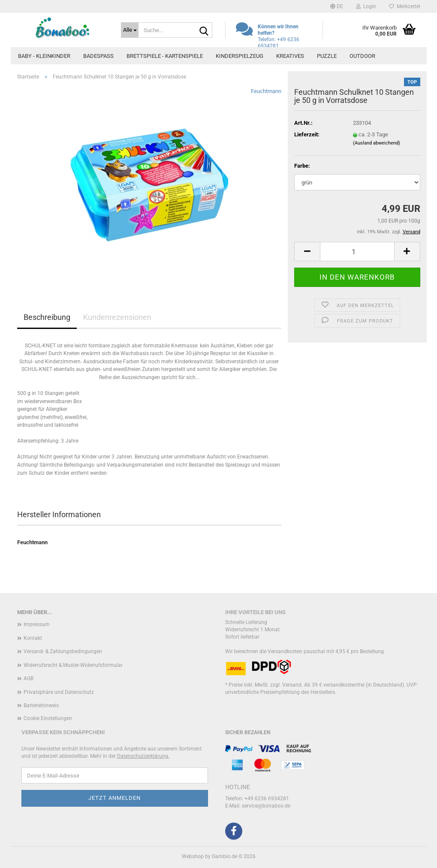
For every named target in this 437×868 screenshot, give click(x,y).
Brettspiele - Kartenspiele (165, 56)
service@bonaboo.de (266, 806)
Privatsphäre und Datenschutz (59, 692)
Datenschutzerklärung (143, 756)
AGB (29, 678)
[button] (337, 6)
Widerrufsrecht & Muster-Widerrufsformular (73, 665)
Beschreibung (47, 317)
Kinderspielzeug (240, 56)
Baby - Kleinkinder (44, 56)
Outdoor (362, 56)
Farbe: (302, 166)
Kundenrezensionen (117, 317)
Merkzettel (405, 6)
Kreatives (290, 56)
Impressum (37, 624)
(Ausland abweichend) (377, 143)
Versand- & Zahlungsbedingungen (63, 651)
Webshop (193, 856)
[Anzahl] (357, 252)
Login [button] (366, 6)
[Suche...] (130, 30)
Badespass (98, 56)
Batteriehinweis (41, 705)
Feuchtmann (266, 91)
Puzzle (327, 56)
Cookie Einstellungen (48, 718)
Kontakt (33, 638)
